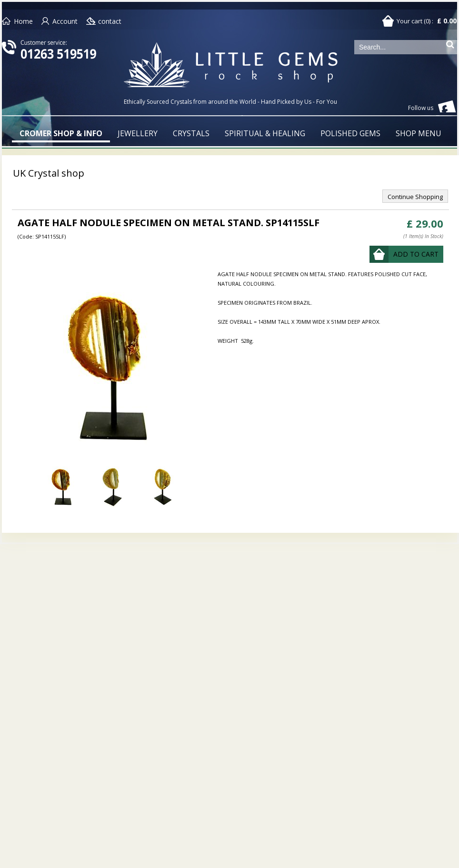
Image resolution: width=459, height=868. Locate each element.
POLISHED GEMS (350, 133)
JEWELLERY (138, 133)
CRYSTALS (191, 133)
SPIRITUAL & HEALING (265, 133)
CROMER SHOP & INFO (61, 133)
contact (110, 21)
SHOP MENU (419, 133)
